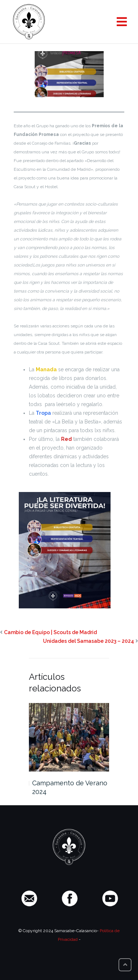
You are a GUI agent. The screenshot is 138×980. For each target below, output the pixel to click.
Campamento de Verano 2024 (70, 787)
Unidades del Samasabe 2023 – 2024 (89, 641)
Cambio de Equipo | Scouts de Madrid (50, 632)
